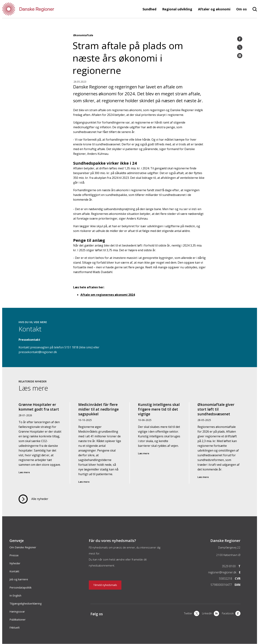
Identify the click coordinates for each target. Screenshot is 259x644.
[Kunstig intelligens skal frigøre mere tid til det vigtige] (159, 443)
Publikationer (18, 619)
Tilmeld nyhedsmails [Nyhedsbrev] (105, 585)
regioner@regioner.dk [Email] (222, 572)
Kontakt (14, 571)
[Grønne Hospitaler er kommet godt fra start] (40, 443)
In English (15, 595)
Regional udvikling (177, 9)
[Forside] (39, 9)
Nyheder (15, 563)
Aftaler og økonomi (214, 9)
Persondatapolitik (20, 587)
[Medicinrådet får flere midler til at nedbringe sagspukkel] (100, 443)
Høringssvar (17, 611)
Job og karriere (19, 579)
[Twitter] (240, 47)
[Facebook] (240, 39)
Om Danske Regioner (23, 547)
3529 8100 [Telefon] (229, 566)
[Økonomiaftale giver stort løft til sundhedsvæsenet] (219, 443)
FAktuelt (15, 627)
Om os (241, 9)
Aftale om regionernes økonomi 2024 (108, 295)
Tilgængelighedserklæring (26, 603)
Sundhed (149, 9)
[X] (192, 614)
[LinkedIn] (240, 56)
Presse (14, 555)
